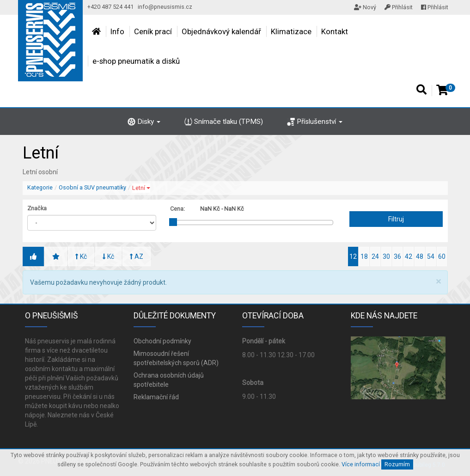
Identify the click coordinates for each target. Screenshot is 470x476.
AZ (137, 256)
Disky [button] (144, 122)
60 (442, 256)
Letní (141, 188)
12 (353, 256)
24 (375, 256)
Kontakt (335, 31)
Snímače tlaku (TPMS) (224, 122)
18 (364, 256)
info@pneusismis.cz (165, 7)
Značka (37, 208)
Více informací (361, 464)
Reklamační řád (156, 397)
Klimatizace (291, 31)
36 (397, 256)
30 (386, 256)
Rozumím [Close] (397, 464)
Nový (365, 7)
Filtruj (396, 219)
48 (420, 256)
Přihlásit (399, 7)
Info (117, 31)
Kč (81, 256)
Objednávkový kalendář (221, 31)
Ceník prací (153, 31)
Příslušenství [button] (315, 122)
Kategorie (40, 187)
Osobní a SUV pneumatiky (92, 187)
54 (431, 256)
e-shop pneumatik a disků (136, 61)
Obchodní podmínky (162, 341)
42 (409, 256)
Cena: (177, 209)
